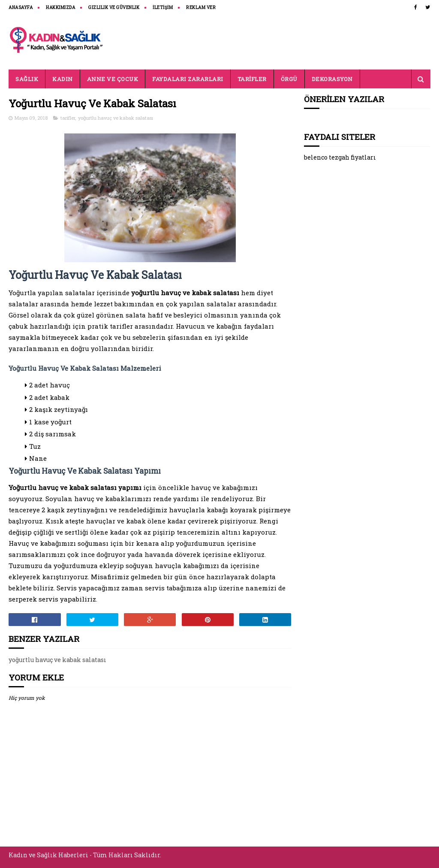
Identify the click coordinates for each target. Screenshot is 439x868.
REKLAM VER (201, 8)
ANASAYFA (21, 8)
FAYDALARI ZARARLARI (188, 79)
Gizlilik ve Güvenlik (114, 8)
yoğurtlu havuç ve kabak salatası (116, 118)
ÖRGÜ (289, 79)
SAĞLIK (27, 79)
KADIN (63, 79)
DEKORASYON (332, 79)
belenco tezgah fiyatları (340, 157)
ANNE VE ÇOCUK (113, 79)
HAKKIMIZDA (60, 8)
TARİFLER (252, 79)
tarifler (68, 118)
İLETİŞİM (163, 8)
